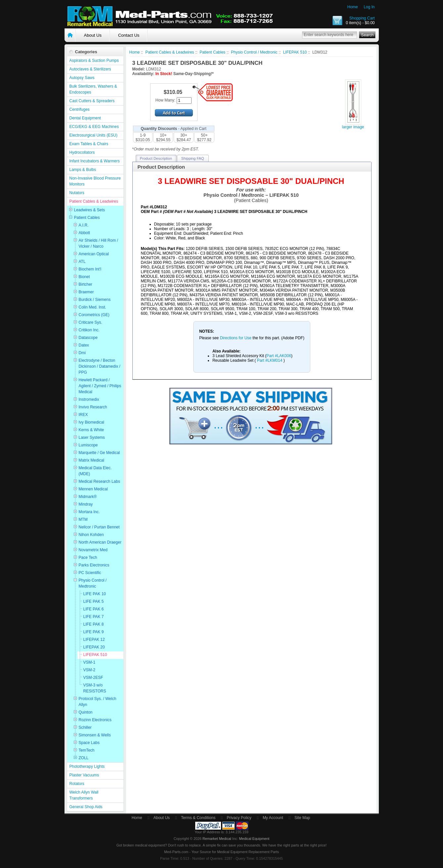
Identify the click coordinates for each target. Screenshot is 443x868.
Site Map (302, 818)
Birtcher (86, 284)
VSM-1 (89, 662)
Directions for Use (236, 338)
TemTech (87, 750)
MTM (83, 519)
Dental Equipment (85, 118)
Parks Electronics (94, 565)
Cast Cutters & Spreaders (92, 101)
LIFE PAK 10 (95, 594)
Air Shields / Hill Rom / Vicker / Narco (98, 243)
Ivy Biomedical (91, 422)
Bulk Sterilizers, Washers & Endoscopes (93, 89)
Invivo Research (93, 407)
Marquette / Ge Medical (99, 453)
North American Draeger (100, 542)
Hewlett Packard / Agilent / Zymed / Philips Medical (100, 386)
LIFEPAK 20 (94, 647)
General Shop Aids (86, 807)
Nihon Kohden (91, 535)
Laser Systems (92, 437)
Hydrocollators (82, 152)
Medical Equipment (254, 839)
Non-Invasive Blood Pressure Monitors (95, 181)
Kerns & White (91, 430)
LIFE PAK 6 (94, 609)
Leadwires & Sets (89, 210)
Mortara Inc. (89, 512)
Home (353, 7)
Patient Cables (87, 218)
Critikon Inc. (89, 330)
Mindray (86, 504)
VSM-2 (89, 670)
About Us (93, 35)
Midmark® (88, 497)
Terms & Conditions (198, 818)
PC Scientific (90, 573)
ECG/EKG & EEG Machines (94, 127)
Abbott (85, 233)
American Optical (94, 254)
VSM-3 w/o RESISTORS (95, 688)
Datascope (88, 338)
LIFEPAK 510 (95, 655)
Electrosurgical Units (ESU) (93, 135)
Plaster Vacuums (84, 775)
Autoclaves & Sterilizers (90, 69)
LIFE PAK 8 (94, 624)
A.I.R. (84, 225)
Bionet (84, 277)
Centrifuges (80, 109)
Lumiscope (88, 445)
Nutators (77, 193)
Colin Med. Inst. (92, 307)
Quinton (86, 712)
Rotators (77, 784)
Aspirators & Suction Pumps (94, 61)
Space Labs (89, 743)
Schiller (85, 727)
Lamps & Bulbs (83, 170)
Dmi (82, 353)
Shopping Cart (362, 18)
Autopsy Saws (82, 78)
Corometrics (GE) (94, 315)
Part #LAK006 (279, 356)
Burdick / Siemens (95, 300)
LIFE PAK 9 (94, 632)
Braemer (86, 292)
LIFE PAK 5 (94, 601)
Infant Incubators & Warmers (95, 161)
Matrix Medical (91, 460)
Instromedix (89, 399)
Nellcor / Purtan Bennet (99, 527)
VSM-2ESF (93, 678)
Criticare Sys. (90, 322)
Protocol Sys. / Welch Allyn (98, 702)
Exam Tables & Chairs (89, 144)
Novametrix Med (93, 550)
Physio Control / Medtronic (93, 583)
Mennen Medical (93, 489)
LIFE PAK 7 (94, 617)
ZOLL (84, 758)
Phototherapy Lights (87, 766)
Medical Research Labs (99, 481)
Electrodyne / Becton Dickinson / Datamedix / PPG (100, 366)
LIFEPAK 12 (94, 640)
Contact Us (129, 35)
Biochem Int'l (90, 269)
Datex (84, 345)
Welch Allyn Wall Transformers (84, 795)
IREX (83, 415)
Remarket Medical (217, 839)
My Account (273, 818)
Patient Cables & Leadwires (94, 201)
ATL (82, 262)
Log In (369, 7)
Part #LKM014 (269, 360)
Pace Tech (88, 558)
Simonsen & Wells (95, 735)
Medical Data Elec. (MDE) (95, 471)
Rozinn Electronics (95, 720)
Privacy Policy (239, 818)
